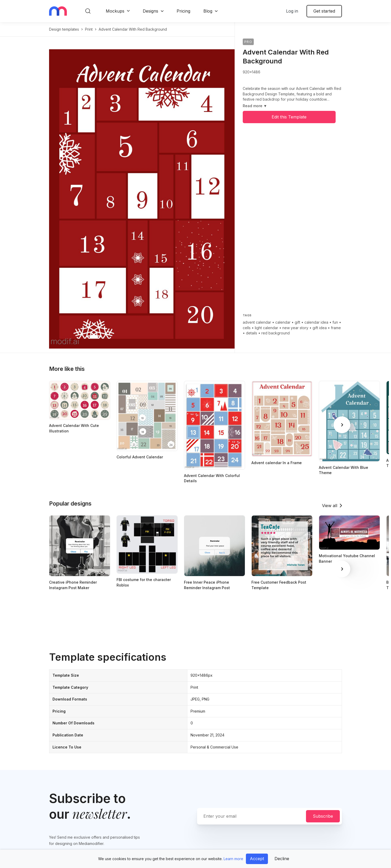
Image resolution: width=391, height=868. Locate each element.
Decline (282, 859)
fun (335, 322)
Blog (208, 11)
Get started (324, 11)
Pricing (183, 11)
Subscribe (323, 816)
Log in (292, 11)
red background (276, 333)
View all (330, 506)
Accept (257, 859)
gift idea (320, 328)
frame (336, 328)
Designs (150, 11)
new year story (295, 328)
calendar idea (316, 322)
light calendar (266, 328)
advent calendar (257, 322)
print (89, 29)
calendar (283, 322)
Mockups (115, 11)
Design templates (64, 29)
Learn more (233, 859)
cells (247, 328)
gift (297, 322)
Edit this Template (289, 117)
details (252, 333)
